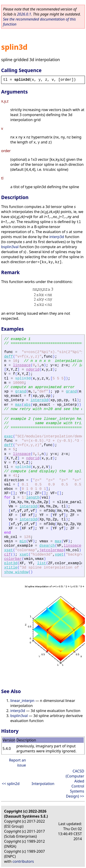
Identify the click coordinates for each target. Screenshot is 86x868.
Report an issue (17, 763)
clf (7, 555)
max (18, 405)
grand (21, 392)
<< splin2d (11, 784)
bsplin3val (10, 247)
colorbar (13, 559)
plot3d (11, 563)
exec (8, 437)
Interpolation (43, 784)
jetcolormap (52, 550)
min (23, 541)
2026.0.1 (24, 14)
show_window (16, 572)
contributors (23, 861)
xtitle (11, 568)
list (42, 563)
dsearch (47, 546)
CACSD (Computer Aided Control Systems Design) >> (75, 784)
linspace (22, 365)
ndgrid (33, 370)
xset (8, 550)
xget (59, 555)
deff (8, 357)
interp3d (57, 237)
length (33, 498)
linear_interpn (22, 701)
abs (27, 405)
